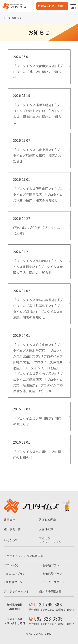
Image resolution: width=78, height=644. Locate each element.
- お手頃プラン (50, 565)
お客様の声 (46, 529)
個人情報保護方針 (50, 591)
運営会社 (10, 520)
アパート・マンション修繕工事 (24, 556)
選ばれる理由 (48, 520)
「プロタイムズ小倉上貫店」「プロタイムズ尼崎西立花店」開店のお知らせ (38, 155)
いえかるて (11, 540)
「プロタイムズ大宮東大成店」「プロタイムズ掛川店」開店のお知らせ (38, 71)
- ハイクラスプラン (53, 582)
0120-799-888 (48, 604)
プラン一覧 (11, 565)
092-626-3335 (49, 619)
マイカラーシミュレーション (50, 540)
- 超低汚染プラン (51, 574)
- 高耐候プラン (13, 582)
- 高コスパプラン (15, 574)
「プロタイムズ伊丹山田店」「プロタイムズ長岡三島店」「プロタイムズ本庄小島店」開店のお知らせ (38, 194)
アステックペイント (17, 591)
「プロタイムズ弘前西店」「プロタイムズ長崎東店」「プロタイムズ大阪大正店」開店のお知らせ (38, 266)
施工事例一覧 (12, 529)
